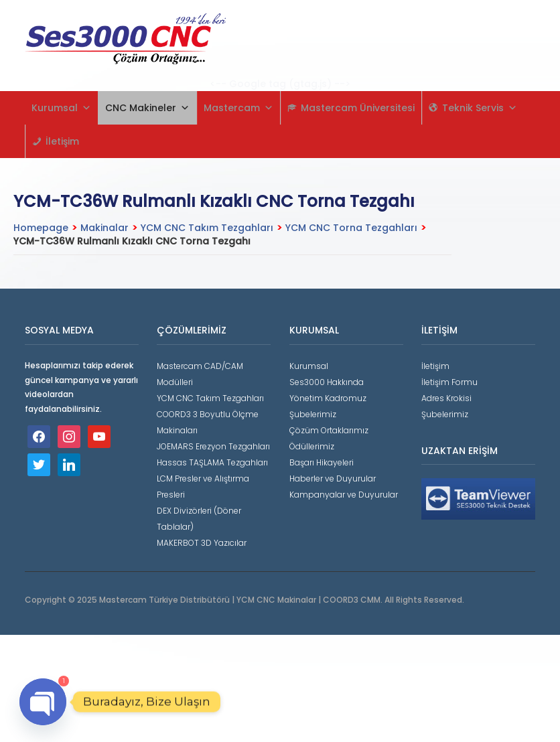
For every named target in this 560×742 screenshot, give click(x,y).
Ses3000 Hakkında (327, 382)
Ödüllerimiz (312, 446)
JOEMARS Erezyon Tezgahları (213, 446)
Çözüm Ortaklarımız (329, 430)
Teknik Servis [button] (480, 108)
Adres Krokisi (446, 398)
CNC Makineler (147, 108)
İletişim (62, 141)
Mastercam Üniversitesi (358, 108)
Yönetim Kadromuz (328, 398)
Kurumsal (61, 108)
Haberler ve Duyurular (333, 478)
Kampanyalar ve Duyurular (344, 495)
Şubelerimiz (313, 414)
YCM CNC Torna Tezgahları (351, 228)
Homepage (41, 228)
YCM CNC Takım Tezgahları (207, 228)
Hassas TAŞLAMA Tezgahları (212, 462)
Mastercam (238, 108)
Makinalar (104, 228)
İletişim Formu (449, 382)
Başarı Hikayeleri (322, 462)
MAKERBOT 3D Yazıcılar (202, 543)
